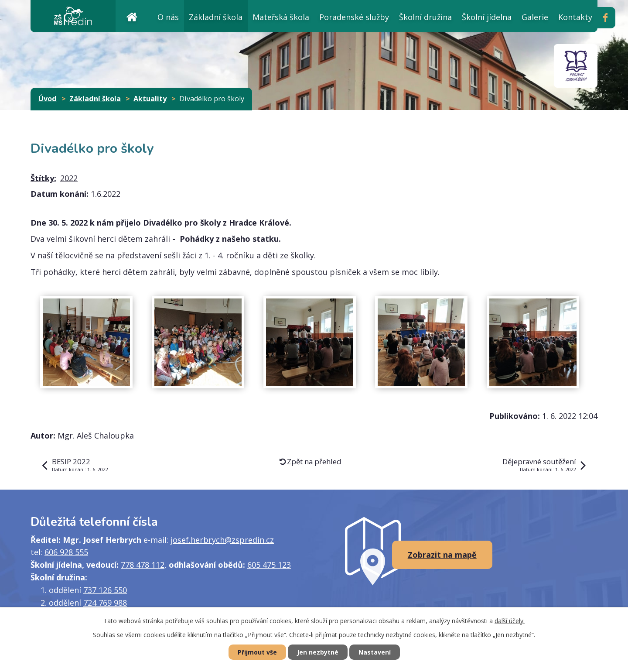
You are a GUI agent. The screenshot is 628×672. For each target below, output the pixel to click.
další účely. (510, 621)
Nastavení (375, 652)
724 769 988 (105, 603)
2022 (69, 178)
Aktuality (150, 99)
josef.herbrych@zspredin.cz (222, 540)
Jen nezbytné (318, 652)
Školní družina (425, 17)
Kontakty (575, 17)
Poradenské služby (354, 17)
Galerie (535, 17)
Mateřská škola (281, 17)
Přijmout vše (257, 652)
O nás (168, 17)
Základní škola (216, 17)
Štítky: (43, 178)
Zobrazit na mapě (442, 555)
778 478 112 (143, 565)
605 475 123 (269, 565)
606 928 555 (66, 552)
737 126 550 (105, 590)
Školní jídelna (487, 17)
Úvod (132, 16)
